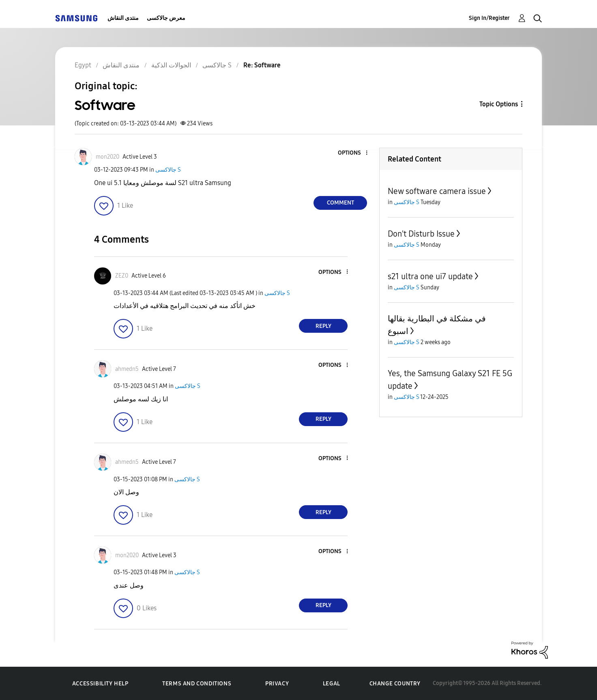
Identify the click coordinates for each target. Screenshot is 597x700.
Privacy (277, 684)
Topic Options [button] (499, 104)
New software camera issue (437, 191)
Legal (332, 684)
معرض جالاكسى (166, 18)
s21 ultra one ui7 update (430, 276)
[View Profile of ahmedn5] (127, 369)
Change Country (395, 684)
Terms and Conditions (197, 684)
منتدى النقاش (123, 18)
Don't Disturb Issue (421, 234)
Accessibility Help (100, 684)
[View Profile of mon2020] (107, 157)
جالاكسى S (168, 170)
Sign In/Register (489, 18)
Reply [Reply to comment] (323, 326)
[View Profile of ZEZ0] (122, 276)
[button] (353, 153)
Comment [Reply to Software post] (340, 203)
